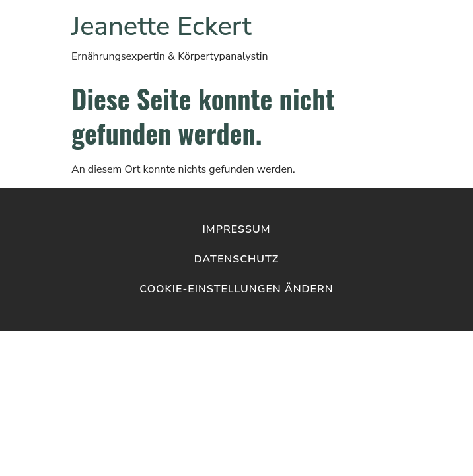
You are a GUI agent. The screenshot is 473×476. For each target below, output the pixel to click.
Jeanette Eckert (162, 26)
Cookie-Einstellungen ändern (236, 289)
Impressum (237, 229)
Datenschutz (236, 259)
